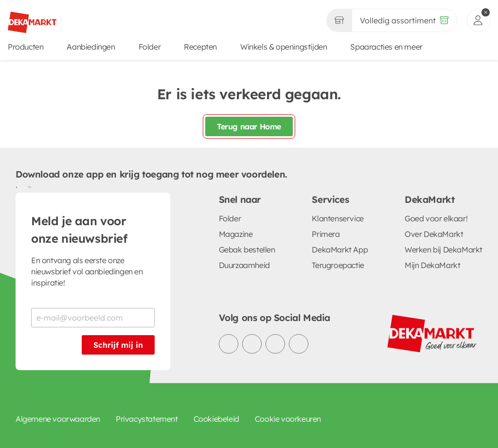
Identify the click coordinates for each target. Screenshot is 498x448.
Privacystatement (147, 419)
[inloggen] (479, 20)
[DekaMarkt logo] (32, 18)
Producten (26, 47)
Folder (150, 47)
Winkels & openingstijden (284, 47)
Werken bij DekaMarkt (444, 250)
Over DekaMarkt (434, 234)
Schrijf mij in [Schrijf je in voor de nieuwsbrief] (118, 345)
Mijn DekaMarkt (432, 265)
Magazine (236, 234)
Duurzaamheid (244, 265)
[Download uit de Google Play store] (19, 187)
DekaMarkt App (340, 250)
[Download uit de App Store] (27, 187)
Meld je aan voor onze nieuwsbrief (79, 230)
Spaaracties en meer (386, 47)
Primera (326, 234)
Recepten (200, 47)
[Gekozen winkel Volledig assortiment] (339, 20)
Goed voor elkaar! (436, 218)
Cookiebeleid (216, 419)
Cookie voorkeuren (288, 419)
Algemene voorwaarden (58, 419)
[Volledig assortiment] (404, 20)
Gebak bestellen (247, 250)
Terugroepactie (338, 265)
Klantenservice (338, 218)
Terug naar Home (249, 126)
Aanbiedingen (91, 47)
